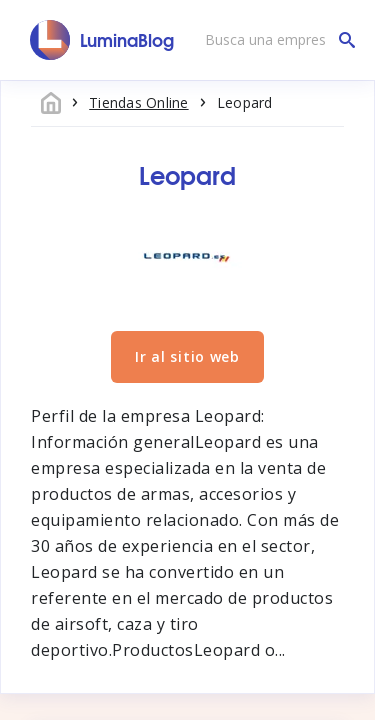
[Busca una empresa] (275, 40)
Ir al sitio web (187, 356)
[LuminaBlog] (102, 40)
